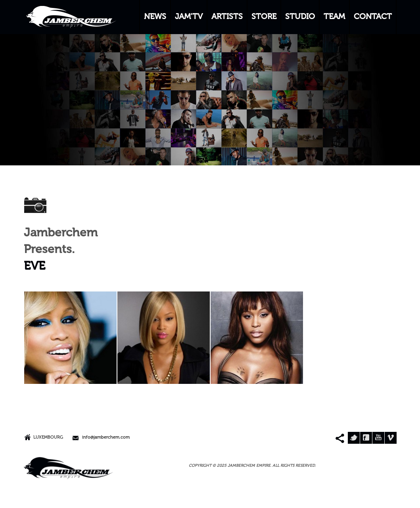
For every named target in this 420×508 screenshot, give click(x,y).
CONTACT (373, 17)
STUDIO (300, 17)
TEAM (334, 17)
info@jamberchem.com (106, 438)
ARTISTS (227, 17)
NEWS (155, 17)
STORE (264, 17)
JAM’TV (189, 17)
